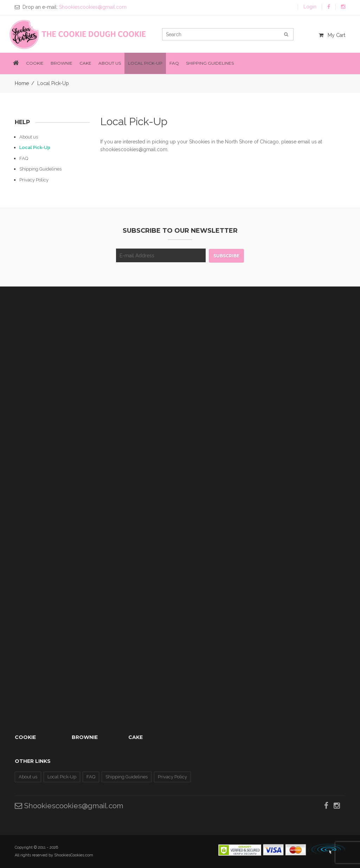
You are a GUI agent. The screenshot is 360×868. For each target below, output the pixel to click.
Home (22, 83)
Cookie (35, 63)
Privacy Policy (34, 180)
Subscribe (226, 256)
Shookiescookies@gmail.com (69, 806)
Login (310, 7)
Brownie (62, 63)
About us (110, 63)
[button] (16, 63)
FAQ (174, 63)
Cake (85, 63)
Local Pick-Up (145, 63)
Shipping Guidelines (210, 63)
